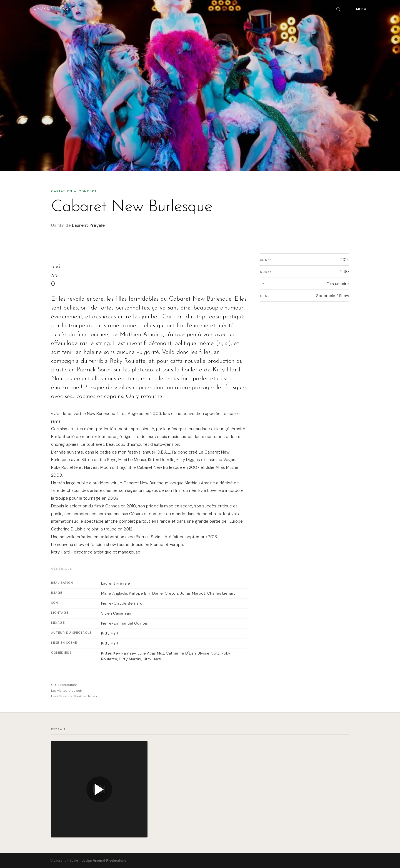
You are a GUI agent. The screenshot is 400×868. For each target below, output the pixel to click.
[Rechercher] (338, 9)
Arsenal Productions (109, 860)
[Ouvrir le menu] (357, 9)
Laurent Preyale (57, 9)
